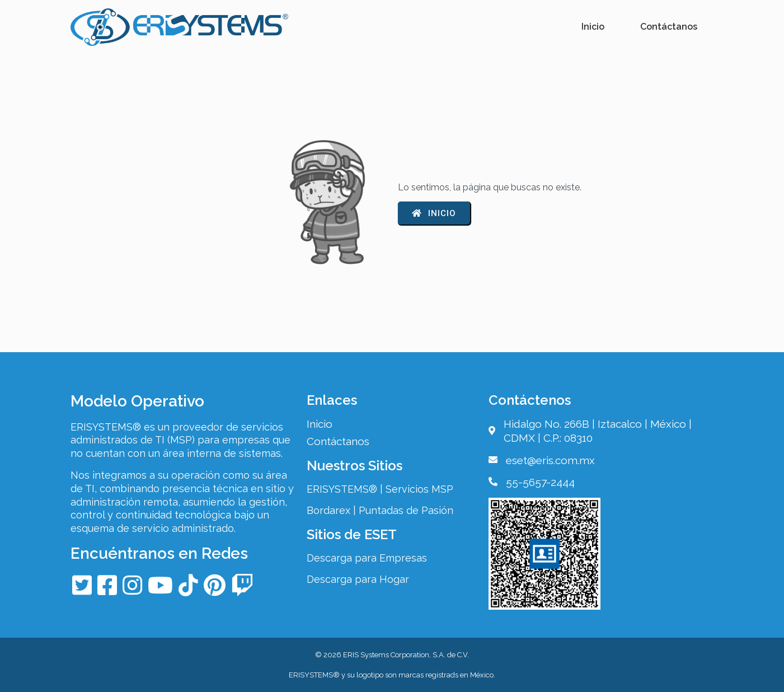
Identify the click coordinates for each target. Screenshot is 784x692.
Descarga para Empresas (367, 558)
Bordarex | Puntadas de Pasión (380, 510)
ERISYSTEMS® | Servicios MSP (380, 489)
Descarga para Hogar (358, 579)
